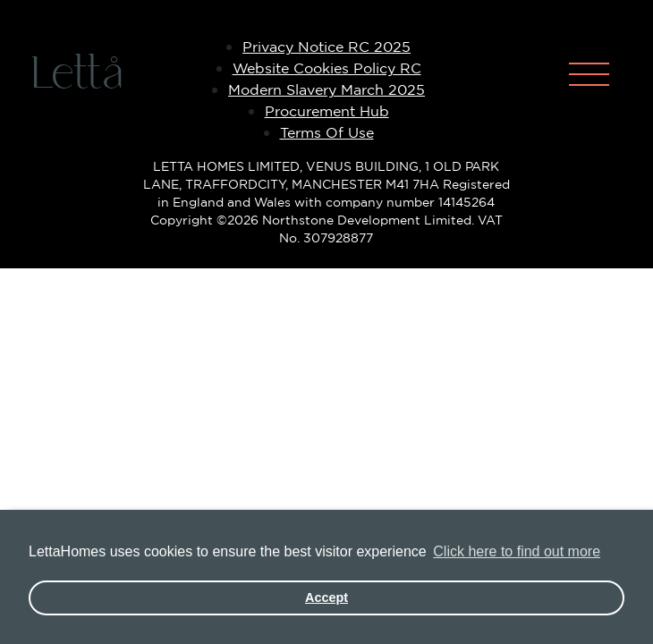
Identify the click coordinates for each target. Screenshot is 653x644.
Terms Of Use (327, 132)
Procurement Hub (327, 111)
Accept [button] (326, 597)
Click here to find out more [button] (517, 551)
